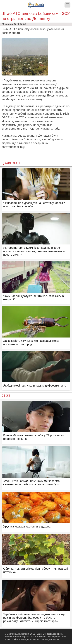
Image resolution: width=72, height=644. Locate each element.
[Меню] (67, 5)
